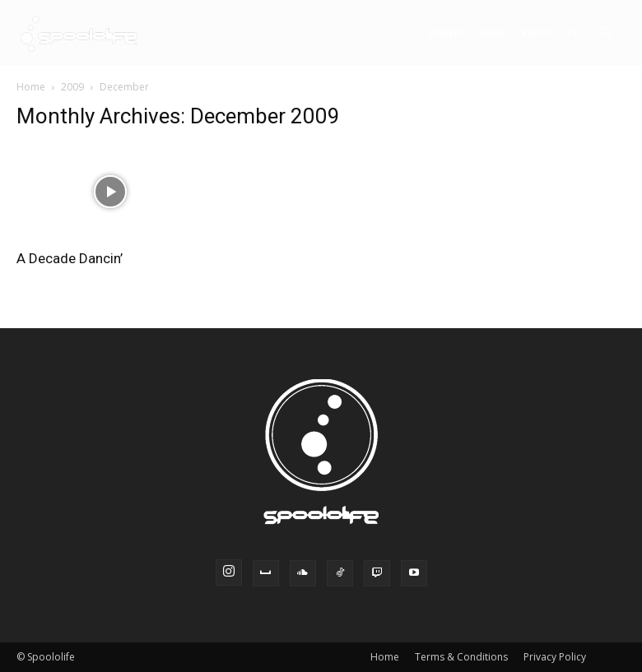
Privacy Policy (555, 657)
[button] (606, 33)
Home (31, 87)
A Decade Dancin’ (70, 258)
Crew (493, 32)
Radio (536, 32)
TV (572, 32)
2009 (72, 87)
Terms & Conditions (461, 657)
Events (447, 32)
